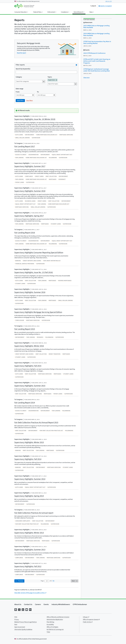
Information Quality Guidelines (23, 630)
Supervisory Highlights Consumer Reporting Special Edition (39, 253)
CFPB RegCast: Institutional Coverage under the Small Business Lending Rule (97, 70)
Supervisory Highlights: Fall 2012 (28, 566)
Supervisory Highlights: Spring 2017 (29, 216)
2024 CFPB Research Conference (94, 53)
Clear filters (29, 100)
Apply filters (20, 100)
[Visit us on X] (19, 609)
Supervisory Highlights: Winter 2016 (29, 346)
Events (46, 604)
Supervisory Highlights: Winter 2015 (29, 442)
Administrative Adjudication (55, 620)
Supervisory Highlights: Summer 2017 (30, 166)
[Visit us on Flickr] (30, 609)
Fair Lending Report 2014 (25, 403)
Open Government (20, 627)
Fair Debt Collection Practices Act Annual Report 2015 (36, 422)
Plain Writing (50, 622)
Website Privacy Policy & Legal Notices (26, 622)
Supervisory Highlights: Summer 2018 (30, 191)
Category (19, 77)
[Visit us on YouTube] (27, 609)
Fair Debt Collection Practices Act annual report (34, 513)
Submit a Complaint (105, 6)
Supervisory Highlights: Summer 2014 (30, 479)
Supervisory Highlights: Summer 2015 (30, 386)
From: (18, 92)
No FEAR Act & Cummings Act (55, 630)
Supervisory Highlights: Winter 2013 (29, 533)
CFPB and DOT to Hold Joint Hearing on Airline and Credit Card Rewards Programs (97, 61)
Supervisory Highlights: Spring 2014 (29, 496)
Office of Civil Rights (52, 627)
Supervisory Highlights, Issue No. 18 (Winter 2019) (35, 119)
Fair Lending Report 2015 (25, 329)
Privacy (17, 620)
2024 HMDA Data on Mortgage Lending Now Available (96, 35)
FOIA (16, 617)
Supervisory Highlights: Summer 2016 (30, 292)
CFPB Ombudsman (80, 604)
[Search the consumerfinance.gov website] (93, 6)
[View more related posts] (86, 78)
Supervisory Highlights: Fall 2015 (28, 366)
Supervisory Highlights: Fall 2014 (28, 459)
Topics (50, 77)
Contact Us (28, 604)
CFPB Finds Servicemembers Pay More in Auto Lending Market (97, 43)
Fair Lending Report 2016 (25, 233)
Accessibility (50, 625)
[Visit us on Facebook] (16, 609)
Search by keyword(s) (23, 69)
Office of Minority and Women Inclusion (58, 617)
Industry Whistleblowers (61, 604)
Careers (38, 604)
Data (16, 625)
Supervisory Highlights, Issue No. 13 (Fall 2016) (34, 272)
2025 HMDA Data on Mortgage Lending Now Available (96, 27)
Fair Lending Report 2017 (25, 146)
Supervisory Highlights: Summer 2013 (30, 550)
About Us (18, 604)
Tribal (48, 632)
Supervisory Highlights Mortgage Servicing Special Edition (38, 312)
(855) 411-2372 (109, 1)
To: (38, 92)
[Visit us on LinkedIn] (23, 609)
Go (53, 581)
